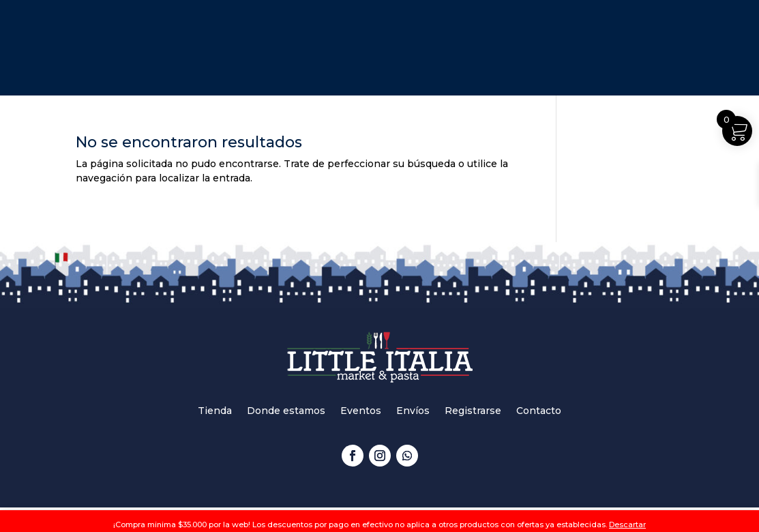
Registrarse (473, 411)
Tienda (215, 411)
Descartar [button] (627, 524)
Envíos (413, 411)
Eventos (361, 411)
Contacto (539, 411)
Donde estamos (286, 411)
